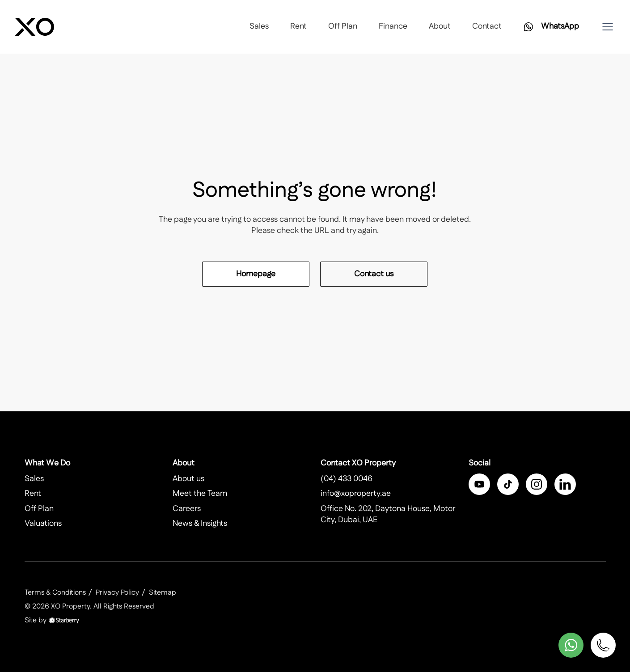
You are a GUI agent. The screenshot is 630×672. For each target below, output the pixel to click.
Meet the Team (200, 494)
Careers (187, 509)
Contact (487, 26)
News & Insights (200, 524)
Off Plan (343, 26)
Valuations (43, 524)
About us (188, 479)
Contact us (374, 274)
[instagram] (537, 484)
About (440, 26)
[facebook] (479, 484)
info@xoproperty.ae (356, 494)
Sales (259, 26)
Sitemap (163, 593)
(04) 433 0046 (347, 479)
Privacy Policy (117, 593)
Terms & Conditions (55, 593)
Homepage (256, 274)
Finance (393, 26)
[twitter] (508, 484)
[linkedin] (565, 484)
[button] (608, 27)
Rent (298, 26)
